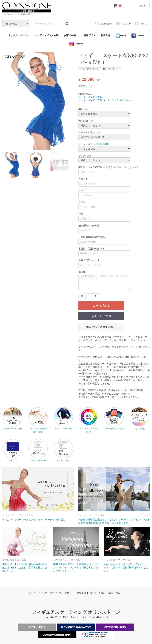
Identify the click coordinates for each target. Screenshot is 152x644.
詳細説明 (104, 144)
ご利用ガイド (88, 35)
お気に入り (123, 24)
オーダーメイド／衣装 (47, 35)
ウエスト (83, 179)
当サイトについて (38, 593)
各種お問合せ (115, 593)
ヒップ (82, 191)
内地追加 (83, 121)
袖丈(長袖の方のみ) (89, 225)
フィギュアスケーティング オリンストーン (76, 612)
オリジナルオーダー (19, 35)
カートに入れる (101, 306)
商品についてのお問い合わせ (101, 327)
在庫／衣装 (70, 35)
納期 (81, 109)
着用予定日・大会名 (89, 260)
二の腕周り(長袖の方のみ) (92, 237)
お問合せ (105, 35)
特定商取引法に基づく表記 (91, 593)
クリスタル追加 (87, 132)
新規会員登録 (103, 24)
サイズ (82, 156)
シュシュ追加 (85, 144)
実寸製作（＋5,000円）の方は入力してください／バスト (109, 167)
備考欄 (82, 272)
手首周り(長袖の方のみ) (91, 249)
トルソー (83, 202)
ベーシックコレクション (120, 100)
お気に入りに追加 (101, 316)
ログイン (141, 24)
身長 (81, 214)
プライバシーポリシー (62, 593)
